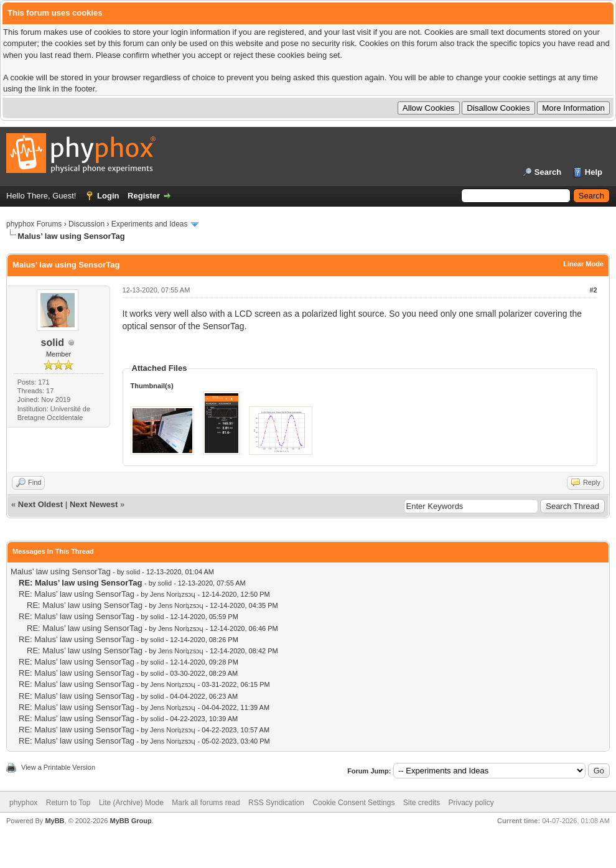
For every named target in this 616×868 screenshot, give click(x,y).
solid (53, 343)
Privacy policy (471, 803)
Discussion (86, 224)
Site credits (422, 803)
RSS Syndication (276, 803)
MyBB (54, 821)
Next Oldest (40, 504)
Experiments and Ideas (150, 224)
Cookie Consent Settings (353, 803)
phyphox (23, 803)
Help (594, 172)
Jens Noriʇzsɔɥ (173, 594)
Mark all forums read (206, 803)
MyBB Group (130, 821)
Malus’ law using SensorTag (61, 572)
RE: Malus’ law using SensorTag (77, 594)
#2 (593, 290)
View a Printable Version (58, 767)
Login (108, 196)
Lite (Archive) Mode (131, 803)
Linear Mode (583, 264)
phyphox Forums (34, 224)
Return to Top (68, 803)
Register (144, 196)
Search (548, 172)
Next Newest (94, 504)
